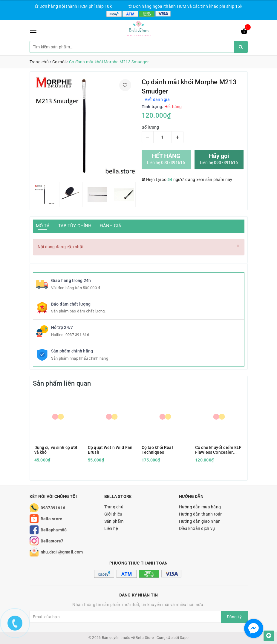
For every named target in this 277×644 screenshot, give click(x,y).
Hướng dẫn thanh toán (201, 514)
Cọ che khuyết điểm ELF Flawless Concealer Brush (218, 450)
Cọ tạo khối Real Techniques (157, 450)
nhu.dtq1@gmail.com (62, 552)
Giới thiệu (113, 514)
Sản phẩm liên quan (62, 383)
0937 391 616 (77, 335)
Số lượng (150, 127)
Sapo (184, 638)
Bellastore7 (52, 541)
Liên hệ (111, 528)
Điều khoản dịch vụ (197, 528)
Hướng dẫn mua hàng (200, 507)
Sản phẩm (114, 521)
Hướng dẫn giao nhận (200, 521)
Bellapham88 (54, 530)
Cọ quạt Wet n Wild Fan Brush (110, 450)
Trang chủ (114, 507)
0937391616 (53, 508)
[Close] (238, 246)
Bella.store (52, 519)
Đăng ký (234, 617)
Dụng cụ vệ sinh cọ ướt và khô (56, 450)
